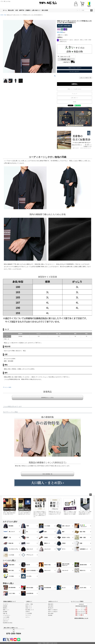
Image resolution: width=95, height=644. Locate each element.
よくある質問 (29, 613)
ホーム (5, 10)
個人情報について (30, 610)
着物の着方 (51, 604)
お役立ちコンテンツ (53, 601)
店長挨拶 (5, 606)
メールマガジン (7, 615)
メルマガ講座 (6, 617)
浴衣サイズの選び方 (53, 612)
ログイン (28, 617)
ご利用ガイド (29, 601)
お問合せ (28, 612)
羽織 (5, 15)
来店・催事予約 (20, 10)
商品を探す (11, 10)
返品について (29, 606)
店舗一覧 (5, 613)
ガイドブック (6, 619)
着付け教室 (45, 10)
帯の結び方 (51, 608)
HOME (2, 15)
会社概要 (5, 612)
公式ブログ (6, 621)
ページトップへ (91, 495)
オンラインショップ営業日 (77, 601)
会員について (29, 608)
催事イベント (6, 610)
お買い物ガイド (36, 10)
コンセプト (6, 604)
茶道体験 (50, 615)
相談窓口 (5, 608)
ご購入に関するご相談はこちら (11, 628)
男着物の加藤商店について (9, 601)
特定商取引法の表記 (8, 623)
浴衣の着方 (51, 606)
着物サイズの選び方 (53, 610)
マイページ (28, 615)
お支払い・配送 (29, 604)
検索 (91, 10)
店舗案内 (28, 10)
